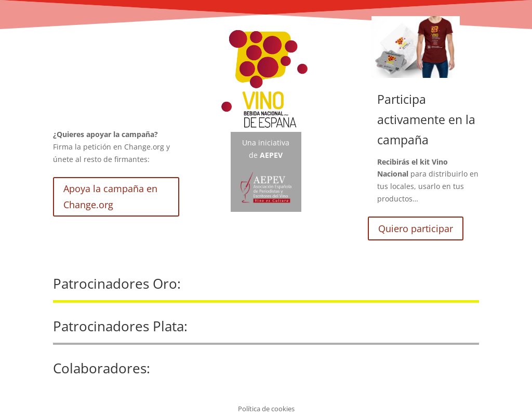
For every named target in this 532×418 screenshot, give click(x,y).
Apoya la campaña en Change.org (110, 197)
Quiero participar (416, 228)
